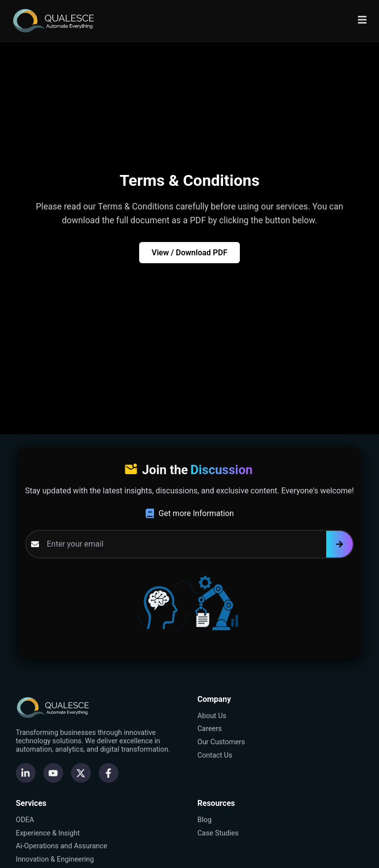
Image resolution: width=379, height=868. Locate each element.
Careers (210, 729)
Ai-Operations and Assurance (61, 846)
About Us (212, 716)
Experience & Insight (48, 833)
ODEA (25, 820)
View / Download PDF (189, 253)
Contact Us (215, 755)
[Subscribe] (340, 544)
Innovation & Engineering (55, 859)
